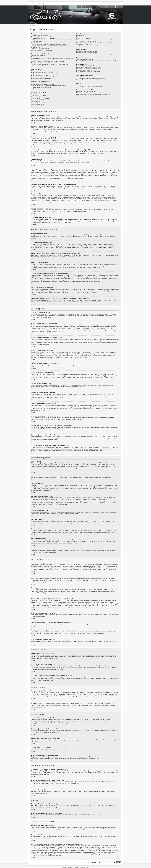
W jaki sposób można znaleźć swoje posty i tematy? (89, 71)
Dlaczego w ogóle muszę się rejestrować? (41, 37)
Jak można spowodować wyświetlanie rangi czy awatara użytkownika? (48, 61)
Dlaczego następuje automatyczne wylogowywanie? (43, 38)
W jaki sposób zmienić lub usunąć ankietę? (41, 78)
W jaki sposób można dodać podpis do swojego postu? (44, 74)
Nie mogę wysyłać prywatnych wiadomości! (87, 51)
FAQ (79, 7)
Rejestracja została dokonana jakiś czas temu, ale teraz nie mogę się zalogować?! (51, 46)
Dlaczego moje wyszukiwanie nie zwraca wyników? (88, 67)
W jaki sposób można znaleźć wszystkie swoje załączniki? (90, 86)
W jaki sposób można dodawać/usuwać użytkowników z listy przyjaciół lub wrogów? (96, 60)
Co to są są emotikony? (37, 96)
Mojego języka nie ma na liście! (39, 60)
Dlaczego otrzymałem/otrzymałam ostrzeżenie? (42, 83)
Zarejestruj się (111, 7)
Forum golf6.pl (75, 15)
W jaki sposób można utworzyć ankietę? (41, 75)
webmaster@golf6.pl (77, 866)
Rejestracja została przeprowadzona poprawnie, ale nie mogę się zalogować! (49, 44)
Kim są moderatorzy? (81, 37)
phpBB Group (76, 824)
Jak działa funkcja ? (42, 50)
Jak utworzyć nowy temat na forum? (40, 71)
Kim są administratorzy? (82, 35)
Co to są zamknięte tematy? (38, 104)
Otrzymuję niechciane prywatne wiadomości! (87, 52)
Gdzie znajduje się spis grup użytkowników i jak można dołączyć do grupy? (94, 40)
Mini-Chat (85, 7)
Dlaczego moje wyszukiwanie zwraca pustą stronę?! (89, 68)
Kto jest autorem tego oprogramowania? (86, 91)
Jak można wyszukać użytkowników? (85, 70)
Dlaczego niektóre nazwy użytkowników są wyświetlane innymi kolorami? (94, 43)
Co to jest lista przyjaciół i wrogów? (85, 59)
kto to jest (77, 844)
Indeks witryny (39, 26)
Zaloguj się (119, 7)
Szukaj (91, 7)
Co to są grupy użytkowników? (84, 38)
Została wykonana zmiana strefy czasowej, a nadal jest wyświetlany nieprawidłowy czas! (52, 58)
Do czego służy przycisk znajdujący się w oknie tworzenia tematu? (48, 85)
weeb (79, 865)
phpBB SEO (83, 865)
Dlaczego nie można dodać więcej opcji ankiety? (43, 77)
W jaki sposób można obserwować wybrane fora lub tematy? (91, 78)
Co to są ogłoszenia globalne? (38, 99)
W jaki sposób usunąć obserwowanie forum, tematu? (89, 79)
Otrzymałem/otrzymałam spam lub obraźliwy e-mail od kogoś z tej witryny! (94, 54)
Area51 (37, 835)
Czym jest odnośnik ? (87, 46)
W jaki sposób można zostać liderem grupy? (87, 41)
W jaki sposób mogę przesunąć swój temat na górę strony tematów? (47, 88)
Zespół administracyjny (100, 7)
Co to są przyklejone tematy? (38, 102)
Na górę (34, 122)
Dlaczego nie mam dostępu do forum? (40, 80)
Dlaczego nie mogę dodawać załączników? (41, 81)
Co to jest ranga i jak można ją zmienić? (41, 63)
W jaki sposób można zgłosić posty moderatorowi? (43, 84)
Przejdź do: (88, 859)
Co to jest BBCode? (36, 94)
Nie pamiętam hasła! (36, 43)
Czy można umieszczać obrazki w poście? (41, 98)
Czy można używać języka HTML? (39, 95)
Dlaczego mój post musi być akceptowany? (41, 87)
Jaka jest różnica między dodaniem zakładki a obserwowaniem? (91, 76)
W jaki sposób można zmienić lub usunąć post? (42, 72)
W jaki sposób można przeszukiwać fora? (86, 65)
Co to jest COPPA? (36, 47)
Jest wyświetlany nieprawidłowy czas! (40, 57)
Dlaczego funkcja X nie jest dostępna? (85, 92)
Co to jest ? (86, 44)
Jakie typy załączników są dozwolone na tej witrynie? (89, 84)
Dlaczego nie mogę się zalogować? (39, 35)
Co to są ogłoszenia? (36, 101)
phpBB (69, 864)
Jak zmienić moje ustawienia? (38, 55)
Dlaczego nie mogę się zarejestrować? (40, 49)
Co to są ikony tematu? (37, 105)
